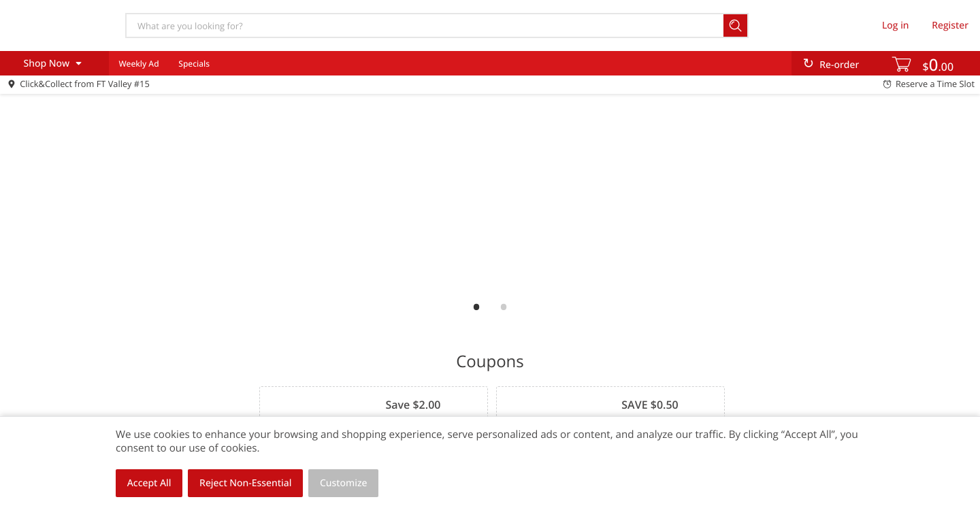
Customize (344, 483)
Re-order (839, 65)
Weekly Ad (138, 64)
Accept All (149, 483)
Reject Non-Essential (245, 483)
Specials (194, 64)
